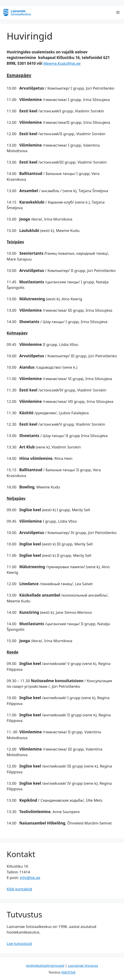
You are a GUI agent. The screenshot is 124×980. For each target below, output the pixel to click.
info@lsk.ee (30, 878)
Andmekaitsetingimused (45, 965)
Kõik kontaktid (19, 889)
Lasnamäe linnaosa (83, 965)
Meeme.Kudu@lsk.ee (62, 63)
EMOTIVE (68, 972)
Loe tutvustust (19, 943)
